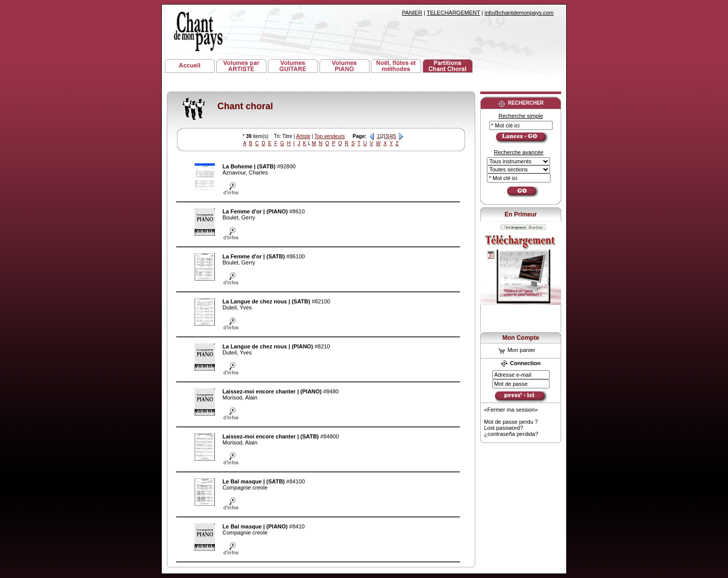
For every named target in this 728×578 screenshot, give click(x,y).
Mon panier (517, 350)
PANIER (412, 13)
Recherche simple (521, 116)
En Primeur (521, 214)
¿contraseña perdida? (511, 434)
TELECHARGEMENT (453, 13)
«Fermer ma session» (511, 410)
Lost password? (504, 428)
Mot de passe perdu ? (511, 422)
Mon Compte (521, 338)
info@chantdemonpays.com (519, 13)
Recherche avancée (519, 152)
